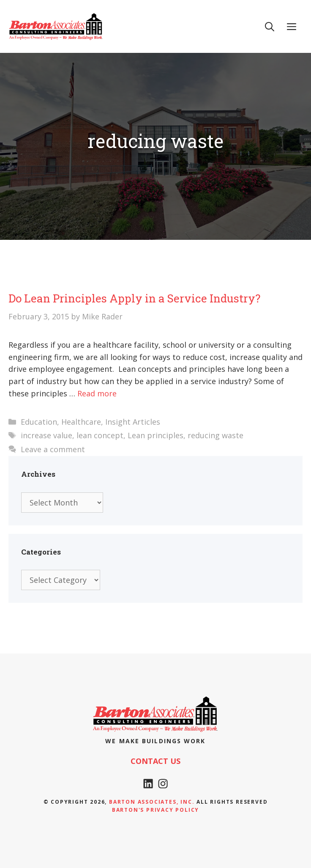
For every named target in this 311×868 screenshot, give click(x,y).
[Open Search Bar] (270, 26)
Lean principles (155, 435)
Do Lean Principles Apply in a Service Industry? (134, 298)
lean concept (100, 435)
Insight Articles (133, 422)
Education (39, 422)
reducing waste (216, 435)
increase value (46, 435)
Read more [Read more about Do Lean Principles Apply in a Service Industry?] (97, 393)
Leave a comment (53, 449)
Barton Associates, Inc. (152, 802)
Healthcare (81, 422)
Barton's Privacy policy (155, 810)
